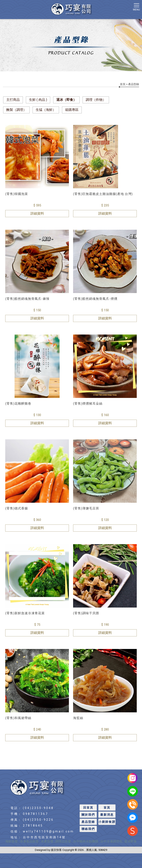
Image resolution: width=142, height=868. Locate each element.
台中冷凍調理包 (111, 841)
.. (85, 850)
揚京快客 (56, 850)
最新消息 (107, 815)
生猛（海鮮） (46, 110)
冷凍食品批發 (30, 841)
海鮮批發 (12, 841)
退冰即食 (130, 841)
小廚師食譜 (107, 822)
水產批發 (47, 841)
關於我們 (88, 815)
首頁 (123, 84)
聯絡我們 (88, 829)
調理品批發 (64, 841)
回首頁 (88, 808)
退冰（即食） (66, 100)
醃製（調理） (16, 110)
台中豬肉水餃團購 (86, 841)
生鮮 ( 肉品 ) (38, 100)
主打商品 (13, 100)
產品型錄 (88, 822)
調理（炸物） (96, 100)
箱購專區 (72, 110)
